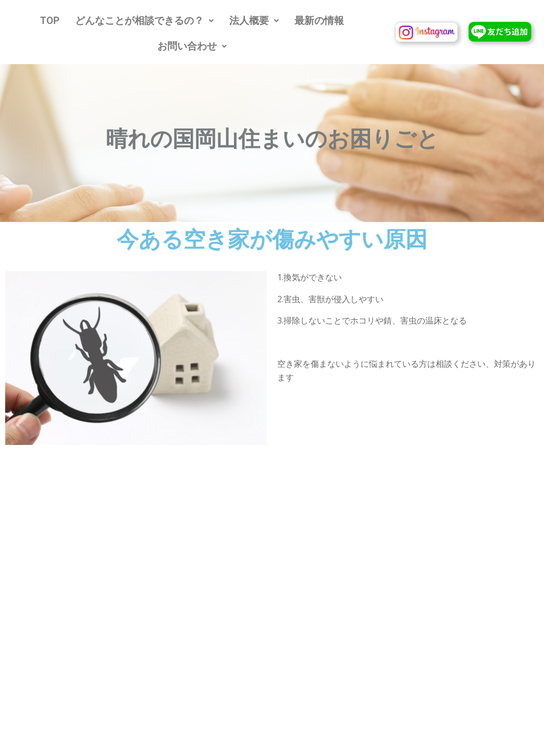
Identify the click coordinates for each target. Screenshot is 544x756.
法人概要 (254, 21)
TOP (50, 21)
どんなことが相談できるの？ (144, 21)
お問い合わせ (192, 46)
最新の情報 (319, 21)
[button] (144, 21)
